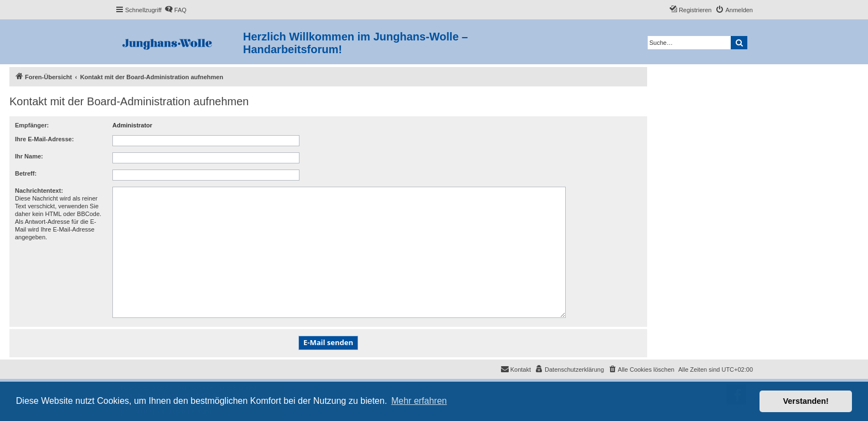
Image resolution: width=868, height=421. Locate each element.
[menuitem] (175, 10)
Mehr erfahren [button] (419, 401)
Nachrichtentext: (39, 191)
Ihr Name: (29, 156)
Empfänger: (32, 125)
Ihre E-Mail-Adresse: (44, 139)
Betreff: (26, 173)
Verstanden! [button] (806, 401)
